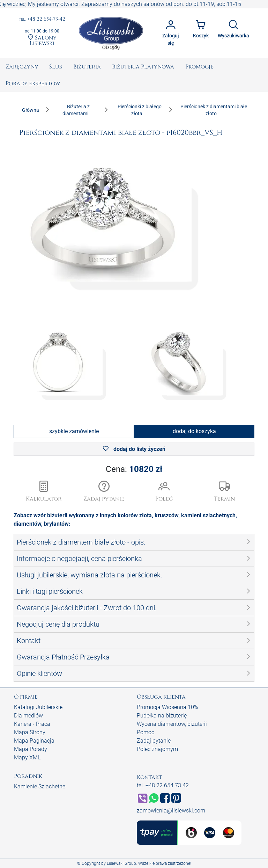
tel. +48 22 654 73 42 (163, 785)
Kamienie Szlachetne (40, 786)
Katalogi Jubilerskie (38, 707)
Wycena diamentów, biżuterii (172, 724)
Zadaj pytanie (154, 741)
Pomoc (146, 732)
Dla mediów (28, 716)
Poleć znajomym (157, 749)
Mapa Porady (31, 749)
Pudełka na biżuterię (162, 716)
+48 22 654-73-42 (42, 19)
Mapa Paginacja (34, 741)
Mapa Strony (30, 732)
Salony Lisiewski (42, 40)
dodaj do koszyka (194, 431)
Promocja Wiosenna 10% (167, 707)
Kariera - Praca (32, 724)
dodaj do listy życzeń (134, 449)
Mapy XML (27, 757)
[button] (104, 492)
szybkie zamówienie (74, 431)
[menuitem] (22, 67)
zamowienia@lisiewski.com (171, 811)
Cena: (134, 469)
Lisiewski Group (121, 863)
